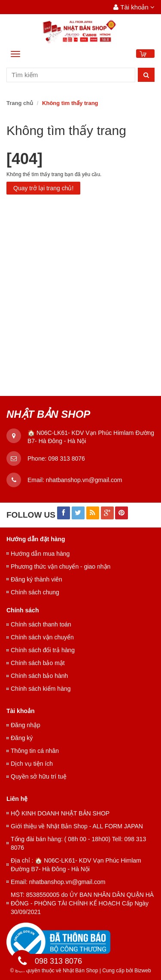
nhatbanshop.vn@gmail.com (84, 480)
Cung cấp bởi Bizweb (125, 971)
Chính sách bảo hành (39, 676)
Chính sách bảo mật (38, 663)
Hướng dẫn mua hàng (40, 554)
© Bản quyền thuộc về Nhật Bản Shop (54, 971)
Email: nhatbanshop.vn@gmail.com (58, 882)
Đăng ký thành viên (36, 579)
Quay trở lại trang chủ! (43, 188)
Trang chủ (20, 103)
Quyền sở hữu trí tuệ (39, 776)
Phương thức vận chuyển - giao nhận (61, 566)
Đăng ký (22, 738)
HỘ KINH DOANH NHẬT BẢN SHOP (60, 813)
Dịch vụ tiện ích (32, 764)
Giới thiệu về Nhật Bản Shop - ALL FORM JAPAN (77, 826)
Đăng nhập (26, 725)
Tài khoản (134, 7)
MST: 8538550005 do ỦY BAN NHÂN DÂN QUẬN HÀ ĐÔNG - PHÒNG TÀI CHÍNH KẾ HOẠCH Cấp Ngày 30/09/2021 (82, 903)
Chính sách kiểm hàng (41, 689)
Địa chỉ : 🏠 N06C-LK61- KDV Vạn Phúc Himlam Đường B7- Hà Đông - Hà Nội (76, 865)
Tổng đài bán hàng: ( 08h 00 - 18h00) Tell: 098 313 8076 (78, 843)
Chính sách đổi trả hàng (43, 650)
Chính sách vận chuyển (42, 637)
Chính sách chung (35, 592)
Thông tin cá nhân (35, 751)
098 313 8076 (67, 459)
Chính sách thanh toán (41, 624)
